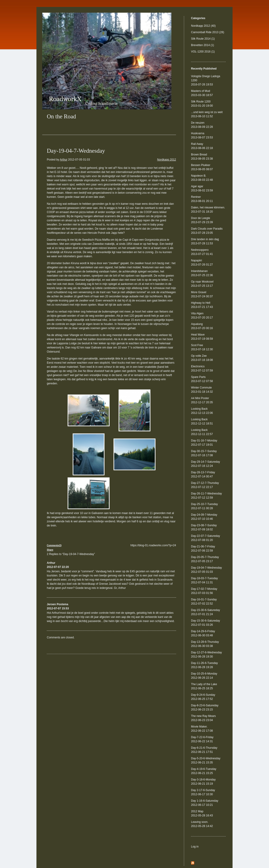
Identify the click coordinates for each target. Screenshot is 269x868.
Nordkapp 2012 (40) (203, 26)
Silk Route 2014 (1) (203, 39)
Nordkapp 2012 (167, 160)
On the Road (61, 116)
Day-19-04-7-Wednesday (76, 151)
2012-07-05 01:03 (79, 160)
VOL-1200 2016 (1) (203, 52)
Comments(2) (54, 545)
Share (50, 550)
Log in (195, 847)
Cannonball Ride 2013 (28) (208, 32)
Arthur (64, 160)
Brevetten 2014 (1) (202, 45)
